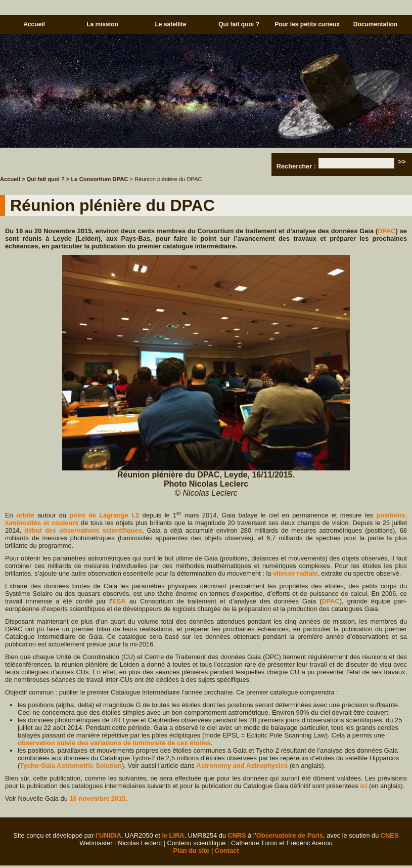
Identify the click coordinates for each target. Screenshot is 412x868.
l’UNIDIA (108, 835)
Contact (227, 851)
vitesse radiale (295, 573)
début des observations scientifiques (83, 530)
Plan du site (192, 851)
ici (363, 786)
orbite (25, 515)
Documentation (375, 24)
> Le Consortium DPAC (97, 179)
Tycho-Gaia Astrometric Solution (71, 766)
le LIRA (173, 835)
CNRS (237, 835)
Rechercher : (296, 166)
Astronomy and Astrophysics (242, 766)
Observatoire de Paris (290, 835)
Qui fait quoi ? (239, 24)
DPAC (386, 231)
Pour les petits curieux (307, 24)
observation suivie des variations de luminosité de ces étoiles (114, 743)
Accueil (34, 24)
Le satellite (170, 24)
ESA (119, 601)
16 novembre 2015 (97, 798)
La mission (102, 24)
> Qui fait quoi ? (43, 179)
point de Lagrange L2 (104, 515)
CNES (390, 835)
